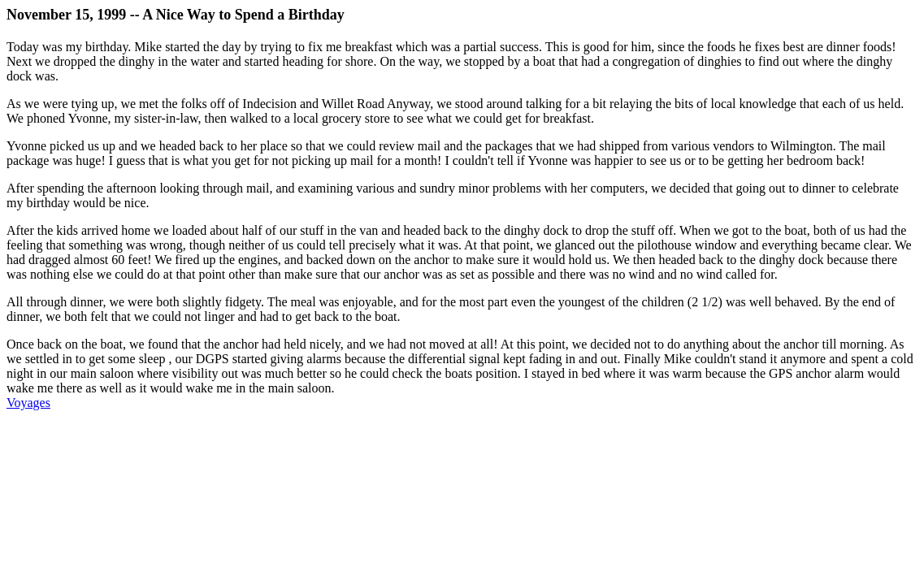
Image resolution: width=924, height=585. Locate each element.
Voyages (28, 403)
